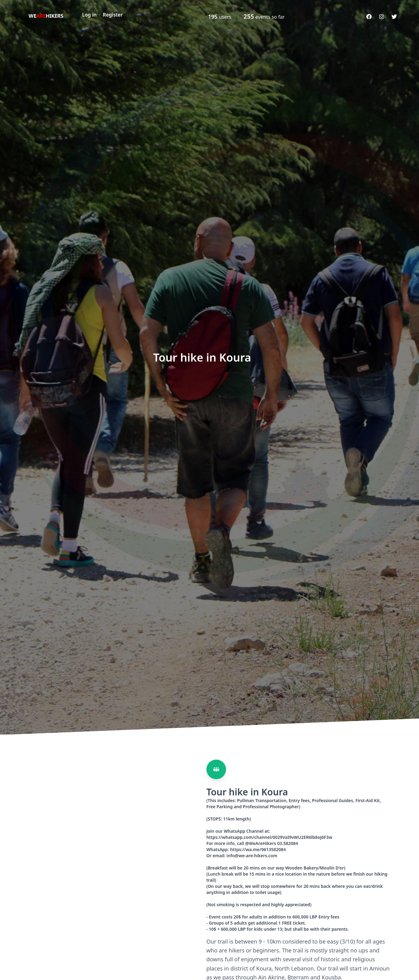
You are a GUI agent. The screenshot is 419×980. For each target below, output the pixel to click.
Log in (89, 15)
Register (113, 15)
